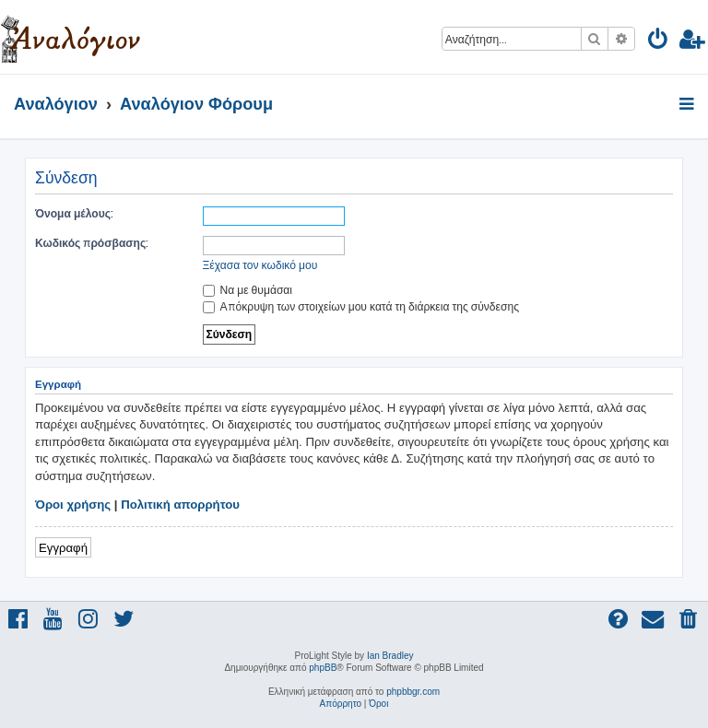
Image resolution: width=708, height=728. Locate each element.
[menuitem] (659, 42)
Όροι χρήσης (73, 505)
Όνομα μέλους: (74, 213)
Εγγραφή (63, 547)
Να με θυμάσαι (248, 290)
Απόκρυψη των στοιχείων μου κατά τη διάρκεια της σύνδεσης (361, 306)
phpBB (323, 668)
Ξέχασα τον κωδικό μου (260, 265)
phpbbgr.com (413, 692)
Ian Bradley (390, 656)
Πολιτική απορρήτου (180, 505)
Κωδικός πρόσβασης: (92, 243)
